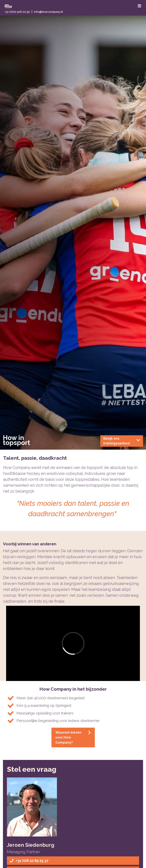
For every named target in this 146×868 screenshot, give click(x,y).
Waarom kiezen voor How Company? (73, 737)
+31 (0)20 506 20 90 (17, 12)
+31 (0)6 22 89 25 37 (29, 861)
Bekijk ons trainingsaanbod (122, 441)
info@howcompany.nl (48, 12)
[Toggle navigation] (139, 6)
